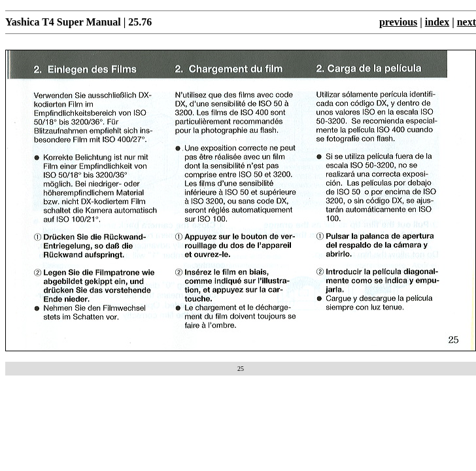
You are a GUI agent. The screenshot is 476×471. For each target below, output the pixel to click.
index (437, 22)
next (467, 22)
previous (398, 22)
